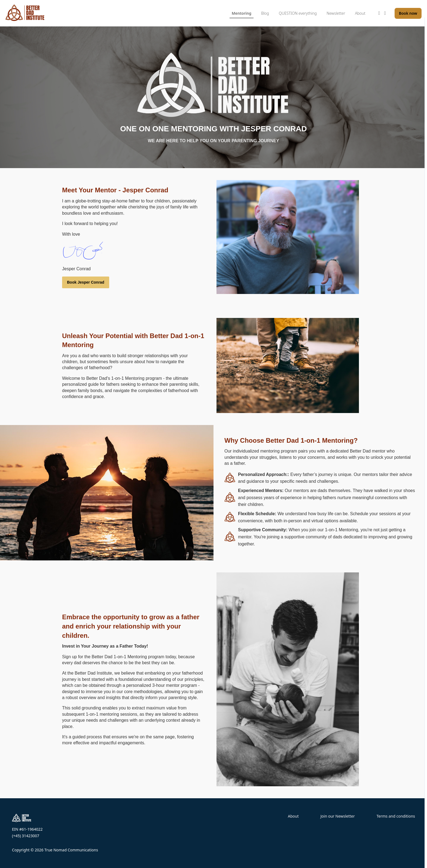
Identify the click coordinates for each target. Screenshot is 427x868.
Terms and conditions (396, 816)
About (293, 816)
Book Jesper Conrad (86, 282)
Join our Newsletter (338, 816)
